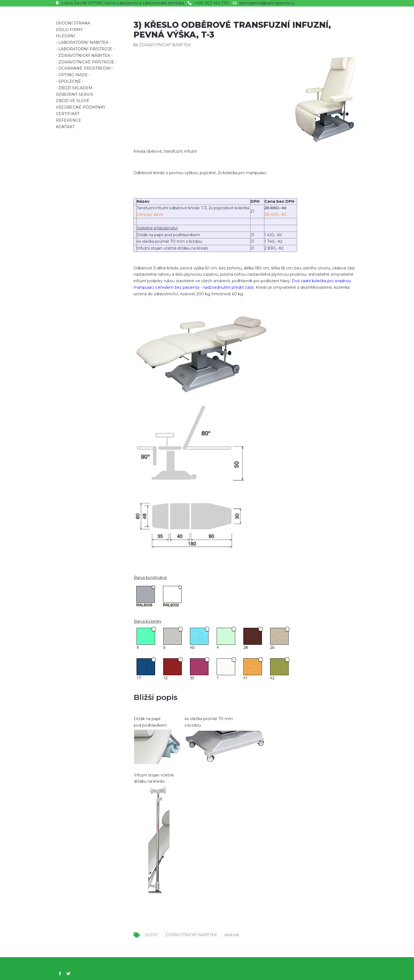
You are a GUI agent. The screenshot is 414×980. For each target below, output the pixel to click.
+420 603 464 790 (211, 3)
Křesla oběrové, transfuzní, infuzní (165, 151)
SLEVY (152, 935)
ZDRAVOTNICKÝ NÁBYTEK (191, 935)
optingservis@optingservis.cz (267, 3)
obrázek (232, 935)
